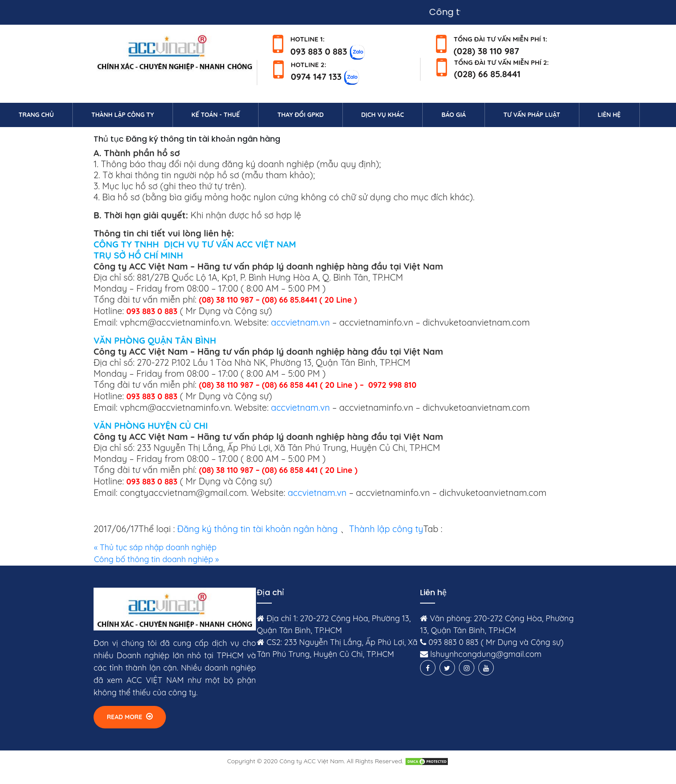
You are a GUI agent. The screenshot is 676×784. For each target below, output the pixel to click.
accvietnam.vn (300, 322)
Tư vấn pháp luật (532, 115)
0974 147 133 (316, 77)
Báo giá (453, 115)
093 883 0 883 (319, 51)
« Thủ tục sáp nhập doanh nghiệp (155, 547)
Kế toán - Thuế (216, 115)
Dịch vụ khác (383, 115)
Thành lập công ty (123, 115)
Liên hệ (619, 114)
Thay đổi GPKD (300, 115)
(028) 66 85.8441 (487, 74)
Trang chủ (45, 114)
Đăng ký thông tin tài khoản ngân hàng (258, 529)
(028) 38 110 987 (486, 51)
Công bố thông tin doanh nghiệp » (156, 559)
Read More (130, 717)
